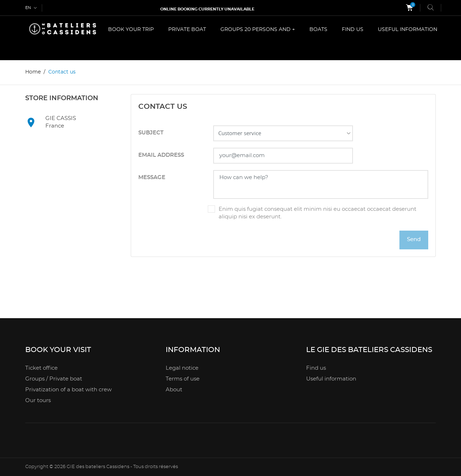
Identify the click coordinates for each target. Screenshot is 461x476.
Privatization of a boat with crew (68, 390)
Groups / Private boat (54, 379)
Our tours (38, 401)
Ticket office (41, 368)
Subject (151, 133)
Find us (316, 368)
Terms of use (183, 379)
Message (152, 177)
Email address (161, 155)
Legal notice (182, 368)
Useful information (331, 379)
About (174, 390)
